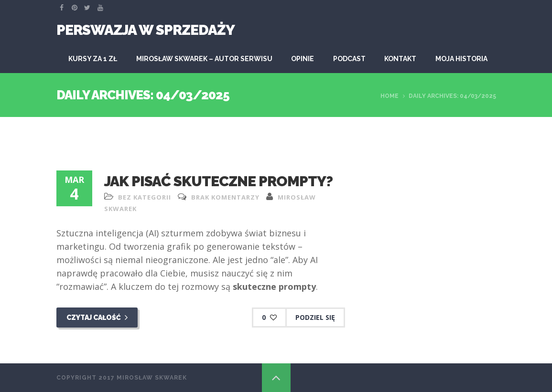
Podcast (349, 59)
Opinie (303, 59)
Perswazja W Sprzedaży (146, 30)
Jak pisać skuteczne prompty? (218, 181)
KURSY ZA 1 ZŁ (93, 59)
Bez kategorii (145, 197)
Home (390, 96)
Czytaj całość (97, 318)
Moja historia (461, 59)
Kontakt (400, 59)
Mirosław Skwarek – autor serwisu (204, 59)
